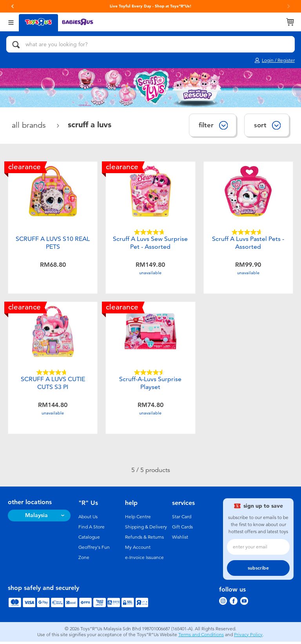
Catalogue (89, 539)
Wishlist (180, 539)
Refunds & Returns (144, 539)
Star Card (182, 519)
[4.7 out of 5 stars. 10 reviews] (53, 374)
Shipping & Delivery (146, 529)
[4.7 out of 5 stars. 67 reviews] (150, 232)
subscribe (258, 570)
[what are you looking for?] (150, 44)
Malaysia (36, 518)
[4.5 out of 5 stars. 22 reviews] (150, 374)
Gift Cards (182, 529)
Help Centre (138, 519)
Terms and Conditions (201, 637)
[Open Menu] (11, 22)
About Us (88, 519)
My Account (138, 550)
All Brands (30, 125)
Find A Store (92, 529)
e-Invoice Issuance (144, 560)
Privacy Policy (248, 637)
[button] (13, 6)
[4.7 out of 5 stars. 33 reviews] (248, 232)
